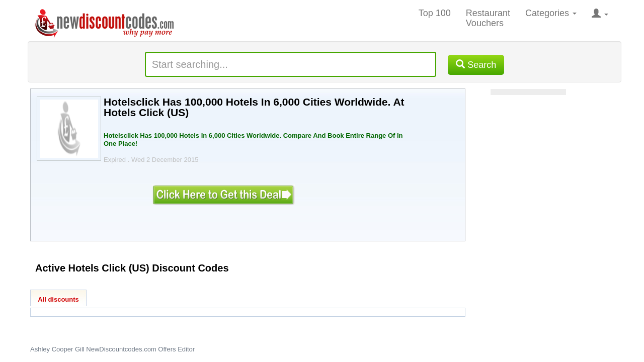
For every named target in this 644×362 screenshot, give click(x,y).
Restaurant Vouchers (488, 18)
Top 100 (435, 13)
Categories (551, 13)
